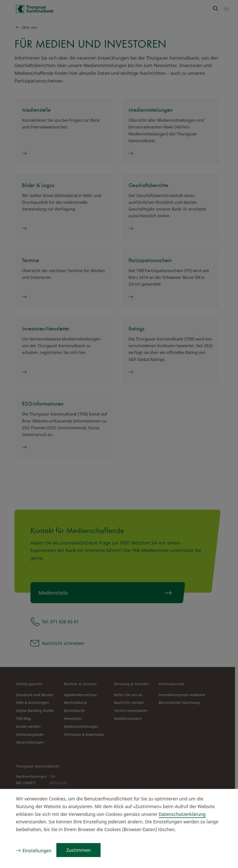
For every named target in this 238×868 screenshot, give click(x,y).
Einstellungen (37, 851)
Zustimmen (78, 850)
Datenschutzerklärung (182, 814)
